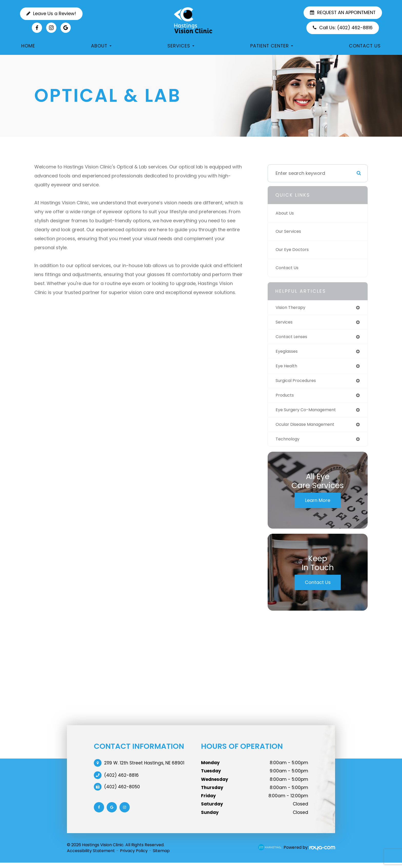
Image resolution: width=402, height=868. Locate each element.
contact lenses (293, 338)
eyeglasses (288, 353)
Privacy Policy (134, 856)
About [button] (101, 46)
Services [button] (181, 46)
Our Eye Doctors (294, 250)
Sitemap (161, 856)
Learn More (318, 505)
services (285, 323)
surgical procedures (299, 383)
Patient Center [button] (272, 46)
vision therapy (293, 308)
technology (289, 444)
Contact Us (365, 46)
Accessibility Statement (91, 856)
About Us (286, 213)
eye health (287, 368)
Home (28, 46)
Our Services (290, 231)
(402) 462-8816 (121, 780)
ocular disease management (309, 429)
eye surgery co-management (310, 414)
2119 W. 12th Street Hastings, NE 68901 (144, 768)
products (286, 398)
